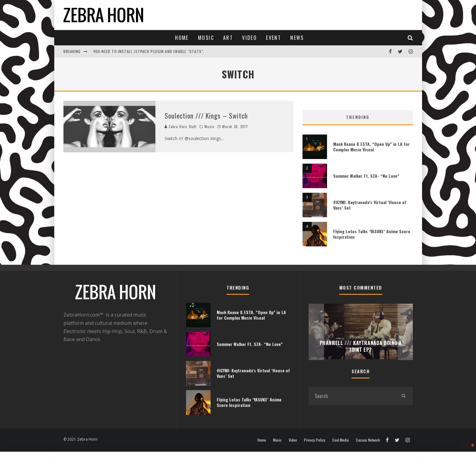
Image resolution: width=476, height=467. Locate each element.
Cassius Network (368, 440)
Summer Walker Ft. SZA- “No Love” (366, 176)
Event (274, 38)
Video (249, 38)
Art (228, 38)
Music (206, 38)
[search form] (352, 396)
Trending (358, 117)
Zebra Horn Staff (181, 127)
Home (182, 38)
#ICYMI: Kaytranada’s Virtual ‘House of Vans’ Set (370, 205)
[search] (404, 396)
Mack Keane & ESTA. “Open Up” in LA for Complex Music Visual (371, 147)
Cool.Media (341, 440)
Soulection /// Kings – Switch (206, 116)
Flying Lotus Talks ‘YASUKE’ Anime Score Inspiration (372, 234)
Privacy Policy (315, 440)
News (297, 38)
